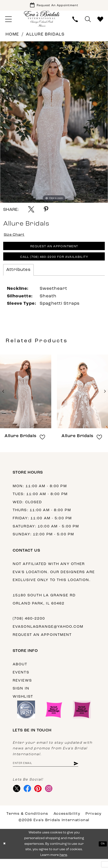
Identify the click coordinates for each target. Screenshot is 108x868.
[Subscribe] (87, 770)
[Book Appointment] (54, 6)
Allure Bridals (45, 36)
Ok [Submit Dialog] (102, 853)
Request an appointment (42, 641)
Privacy (94, 823)
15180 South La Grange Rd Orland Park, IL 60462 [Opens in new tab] (44, 606)
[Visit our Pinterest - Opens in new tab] (42, 797)
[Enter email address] (51, 770)
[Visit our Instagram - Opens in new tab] (54, 797)
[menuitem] (9, 21)
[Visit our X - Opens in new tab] (17, 797)
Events (21, 679)
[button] (9, 21)
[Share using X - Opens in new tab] (31, 211)
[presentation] (26, 398)
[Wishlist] (100, 21)
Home (12, 36)
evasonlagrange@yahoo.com (48, 633)
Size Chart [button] (16, 237)
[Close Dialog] (5, 853)
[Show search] (88, 21)
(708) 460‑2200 (29, 625)
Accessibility (67, 823)
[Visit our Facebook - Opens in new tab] (30, 797)
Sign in (21, 695)
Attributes (18, 276)
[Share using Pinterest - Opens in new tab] (46, 211)
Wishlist (23, 703)
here (63, 864)
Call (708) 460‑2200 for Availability (54, 263)
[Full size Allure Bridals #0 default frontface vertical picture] (54, 124)
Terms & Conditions (27, 823)
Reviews (22, 687)
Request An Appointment (54, 250)
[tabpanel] (54, 124)
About (20, 671)
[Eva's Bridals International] (42, 20)
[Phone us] (75, 21)
